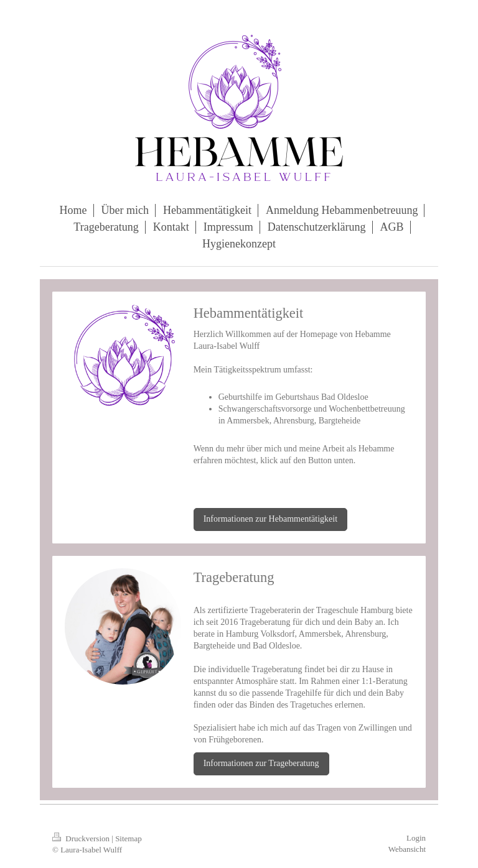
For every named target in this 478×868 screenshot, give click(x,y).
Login (416, 838)
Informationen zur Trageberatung (261, 763)
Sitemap (129, 838)
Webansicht (407, 849)
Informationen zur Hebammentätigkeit (270, 519)
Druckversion (82, 838)
